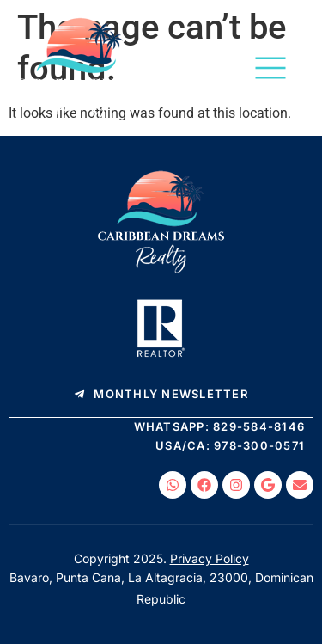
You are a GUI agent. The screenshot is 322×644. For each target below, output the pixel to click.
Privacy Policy (210, 558)
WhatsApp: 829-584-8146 (220, 426)
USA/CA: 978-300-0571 (230, 445)
